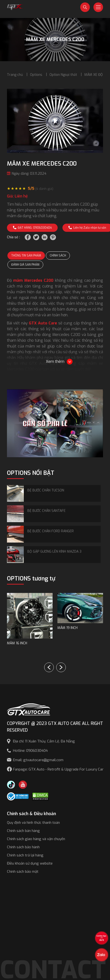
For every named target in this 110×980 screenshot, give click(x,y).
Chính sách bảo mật (23, 872)
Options (36, 75)
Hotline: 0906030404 (30, 751)
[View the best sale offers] (102, 938)
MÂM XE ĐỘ (94, 75)
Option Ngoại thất (63, 75)
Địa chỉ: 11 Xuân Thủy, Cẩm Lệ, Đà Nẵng (44, 741)
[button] (61, 667)
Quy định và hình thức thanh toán (33, 823)
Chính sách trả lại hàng (25, 855)
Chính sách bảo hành (23, 847)
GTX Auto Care (43, 323)
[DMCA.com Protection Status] (40, 796)
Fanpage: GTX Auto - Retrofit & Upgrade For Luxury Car (58, 769)
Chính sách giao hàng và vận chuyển (36, 839)
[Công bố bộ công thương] (18, 796)
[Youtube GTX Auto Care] (23, 784)
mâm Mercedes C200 (33, 280)
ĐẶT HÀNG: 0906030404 (32, 228)
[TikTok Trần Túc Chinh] (11, 784)
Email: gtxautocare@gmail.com (38, 760)
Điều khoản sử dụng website (30, 863)
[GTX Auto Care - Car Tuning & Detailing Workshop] (15, 7)
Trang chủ (15, 75)
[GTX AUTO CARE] (29, 709)
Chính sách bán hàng (23, 831)
